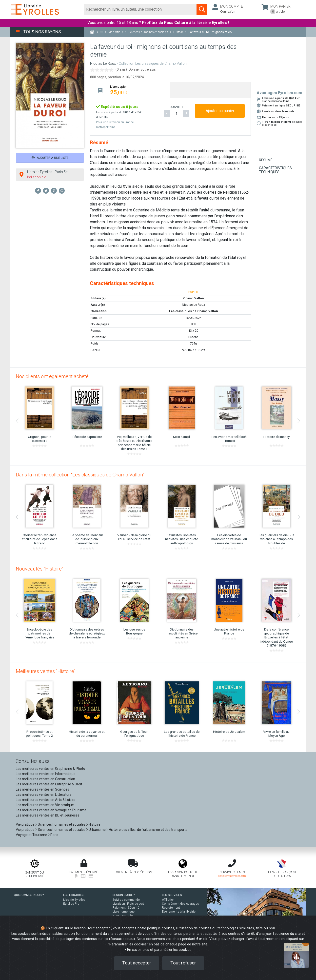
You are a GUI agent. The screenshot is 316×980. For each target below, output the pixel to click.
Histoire (95, 824)
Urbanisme (97, 830)
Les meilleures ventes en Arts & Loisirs (46, 800)
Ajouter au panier (220, 111)
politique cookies (161, 928)
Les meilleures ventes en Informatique (46, 774)
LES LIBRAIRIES (74, 895)
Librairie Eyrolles (74, 900)
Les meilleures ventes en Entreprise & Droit (49, 784)
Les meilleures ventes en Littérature (44, 795)
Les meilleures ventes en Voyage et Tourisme (51, 810)
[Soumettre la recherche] (202, 9)
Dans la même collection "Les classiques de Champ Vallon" (80, 475)
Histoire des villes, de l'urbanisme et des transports (148, 830)
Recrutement (171, 908)
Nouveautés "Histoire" (39, 569)
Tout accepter (137, 963)
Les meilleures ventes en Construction (45, 779)
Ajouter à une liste (50, 158)
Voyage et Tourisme (31, 835)
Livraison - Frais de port (128, 904)
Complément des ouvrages (180, 904)
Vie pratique (25, 824)
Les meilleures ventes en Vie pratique (45, 805)
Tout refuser (183, 963)
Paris (54, 835)
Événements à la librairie (179, 912)
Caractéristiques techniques (275, 170)
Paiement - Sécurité (126, 908)
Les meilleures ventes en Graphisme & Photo (50, 769)
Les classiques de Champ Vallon (193, 311)
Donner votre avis (142, 69)
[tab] (130, 90)
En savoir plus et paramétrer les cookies (159, 950)
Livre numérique (124, 912)
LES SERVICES (172, 895)
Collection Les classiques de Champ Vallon (153, 64)
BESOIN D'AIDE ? (124, 895)
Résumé (266, 160)
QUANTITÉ (177, 107)
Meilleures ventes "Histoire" (46, 671)
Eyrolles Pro (71, 904)
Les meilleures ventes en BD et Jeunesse (48, 815)
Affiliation (168, 900)
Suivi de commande (126, 900)
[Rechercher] (140, 9)
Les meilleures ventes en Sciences (42, 789)
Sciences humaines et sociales (62, 824)
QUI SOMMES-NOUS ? (29, 895)
